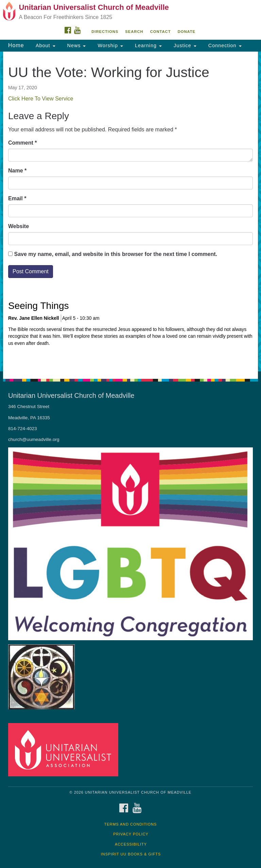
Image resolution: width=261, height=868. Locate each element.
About (45, 45)
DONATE (187, 32)
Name (17, 171)
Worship (109, 45)
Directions (105, 32)
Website (19, 226)
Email (17, 198)
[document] (130, 211)
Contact (161, 32)
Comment (22, 143)
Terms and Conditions (131, 824)
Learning (147, 45)
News (76, 45)
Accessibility (131, 844)
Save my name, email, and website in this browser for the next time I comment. (116, 254)
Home (16, 45)
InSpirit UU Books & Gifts (131, 854)
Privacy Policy (131, 834)
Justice (184, 45)
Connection (224, 45)
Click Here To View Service (41, 99)
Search (134, 32)
